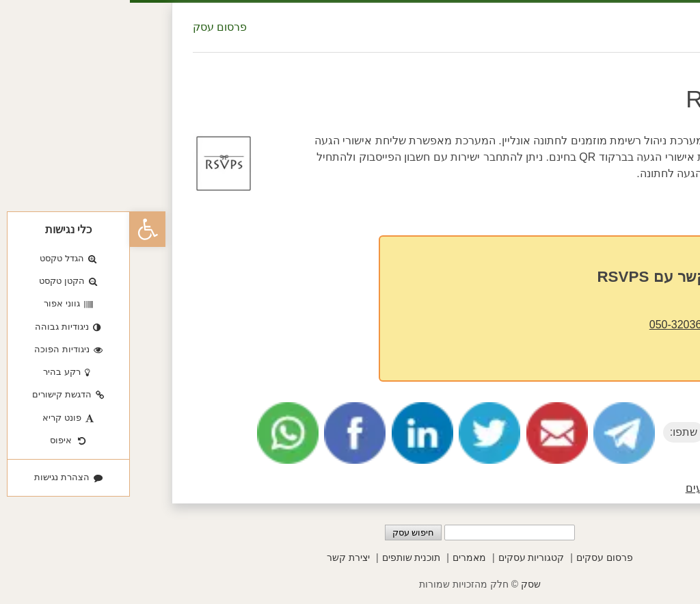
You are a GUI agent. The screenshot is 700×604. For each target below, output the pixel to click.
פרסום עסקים (475, 557)
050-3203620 (552, 325)
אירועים (574, 488)
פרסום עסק (90, 27)
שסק (401, 584)
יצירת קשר (218, 557)
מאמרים (339, 557)
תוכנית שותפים (282, 557)
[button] (18, 229)
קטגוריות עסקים (402, 557)
